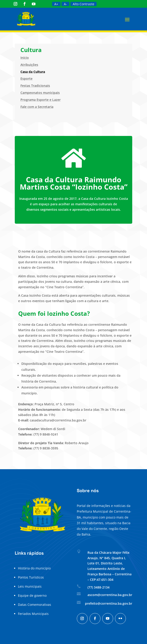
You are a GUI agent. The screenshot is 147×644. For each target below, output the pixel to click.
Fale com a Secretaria (37, 107)
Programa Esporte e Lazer (41, 100)
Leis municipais (30, 586)
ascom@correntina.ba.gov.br (110, 595)
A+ (56, 4)
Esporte (26, 79)
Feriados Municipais (33, 614)
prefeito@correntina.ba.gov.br (109, 603)
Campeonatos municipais (40, 93)
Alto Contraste (83, 4)
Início (25, 58)
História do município (34, 568)
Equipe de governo (32, 595)
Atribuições (29, 65)
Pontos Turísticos (31, 577)
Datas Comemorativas (35, 605)
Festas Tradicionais (35, 86)
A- (65, 4)
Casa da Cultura (33, 72)
